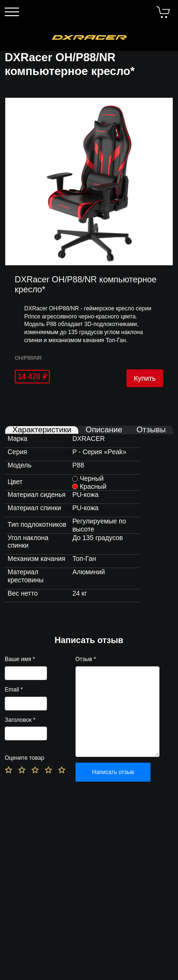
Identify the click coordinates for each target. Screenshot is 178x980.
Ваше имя (20, 659)
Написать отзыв (113, 772)
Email (14, 690)
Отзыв (86, 659)
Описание (104, 430)
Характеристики (42, 430)
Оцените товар (24, 758)
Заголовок (20, 720)
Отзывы (151, 430)
